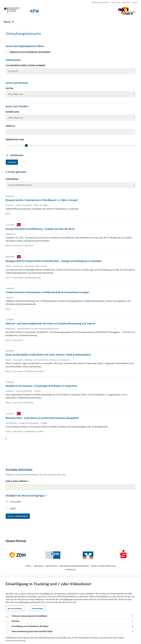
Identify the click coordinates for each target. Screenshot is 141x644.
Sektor (9, 88)
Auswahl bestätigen (15, 608)
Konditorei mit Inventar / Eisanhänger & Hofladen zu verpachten (41, 386)
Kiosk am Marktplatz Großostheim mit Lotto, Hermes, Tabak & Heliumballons (48, 355)
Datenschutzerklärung (15, 640)
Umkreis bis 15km (15, 139)
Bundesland (12, 112)
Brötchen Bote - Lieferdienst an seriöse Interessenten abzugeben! (42, 418)
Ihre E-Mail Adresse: (17, 481)
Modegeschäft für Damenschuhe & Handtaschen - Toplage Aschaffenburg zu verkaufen (54, 261)
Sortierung (12, 179)
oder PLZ (10, 126)
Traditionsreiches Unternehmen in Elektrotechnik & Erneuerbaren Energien (47, 292)
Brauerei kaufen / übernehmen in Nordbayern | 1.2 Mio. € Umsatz (42, 200)
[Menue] (9, 21)
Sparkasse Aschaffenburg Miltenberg (30, 52)
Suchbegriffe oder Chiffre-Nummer (25, 65)
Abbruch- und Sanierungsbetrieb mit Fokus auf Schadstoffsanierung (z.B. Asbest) (50, 323)
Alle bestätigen (38, 608)
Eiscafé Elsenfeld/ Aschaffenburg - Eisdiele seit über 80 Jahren (40, 229)
